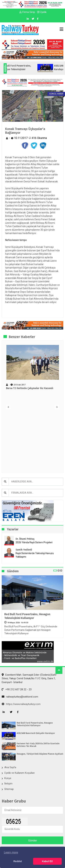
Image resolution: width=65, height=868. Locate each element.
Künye (8, 778)
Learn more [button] (11, 852)
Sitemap (9, 789)
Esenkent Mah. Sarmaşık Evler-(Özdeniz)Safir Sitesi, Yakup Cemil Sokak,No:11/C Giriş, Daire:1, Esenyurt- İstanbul (29, 678)
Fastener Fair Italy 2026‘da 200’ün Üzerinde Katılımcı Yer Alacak (38, 745)
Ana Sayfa (10, 767)
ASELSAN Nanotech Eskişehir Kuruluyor (36, 733)
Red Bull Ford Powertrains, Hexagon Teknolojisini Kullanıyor (27, 616)
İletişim (8, 784)
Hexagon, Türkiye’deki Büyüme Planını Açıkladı (40, 754)
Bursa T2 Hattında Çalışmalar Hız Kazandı (30, 388)
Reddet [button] (18, 861)
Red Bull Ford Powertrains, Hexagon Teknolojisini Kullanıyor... (26, 69)
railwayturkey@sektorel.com (20, 697)
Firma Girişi (27, 12)
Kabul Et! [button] (47, 861)
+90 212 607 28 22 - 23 (17, 689)
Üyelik (42, 12)
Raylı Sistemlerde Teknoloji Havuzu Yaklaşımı (35, 555)
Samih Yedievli (24, 550)
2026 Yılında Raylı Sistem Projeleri (34, 542)
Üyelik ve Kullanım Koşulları (19, 773)
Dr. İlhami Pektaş (25, 539)
